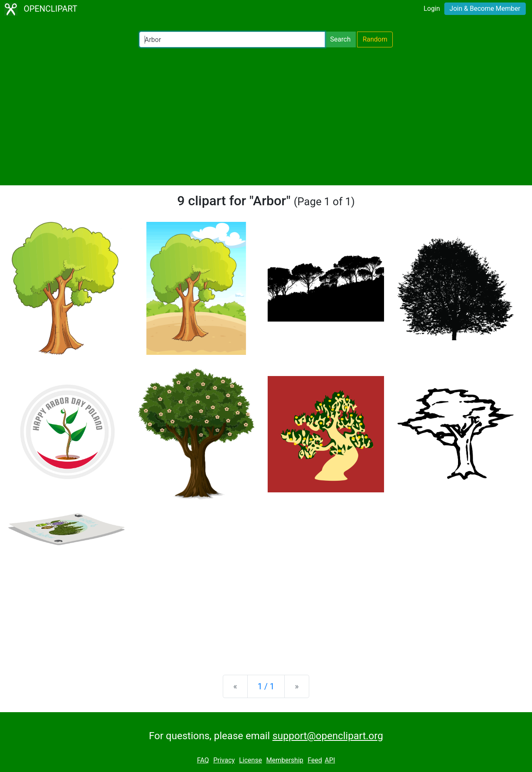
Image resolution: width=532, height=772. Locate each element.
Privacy (224, 760)
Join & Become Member (485, 9)
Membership (284, 760)
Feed (315, 760)
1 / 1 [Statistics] (266, 686)
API (330, 760)
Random (375, 39)
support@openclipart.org (328, 736)
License (250, 760)
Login (432, 9)
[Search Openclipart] (232, 39)
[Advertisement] (266, 116)
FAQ (203, 760)
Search (340, 39)
